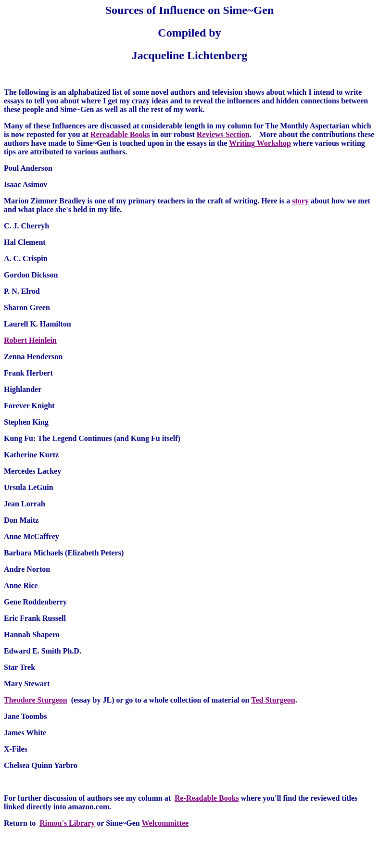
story (300, 201)
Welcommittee (165, 823)
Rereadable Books (120, 134)
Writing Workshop (260, 143)
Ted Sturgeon (273, 700)
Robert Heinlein (30, 340)
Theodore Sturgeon (36, 700)
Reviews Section (223, 134)
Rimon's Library (67, 823)
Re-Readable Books (207, 798)
